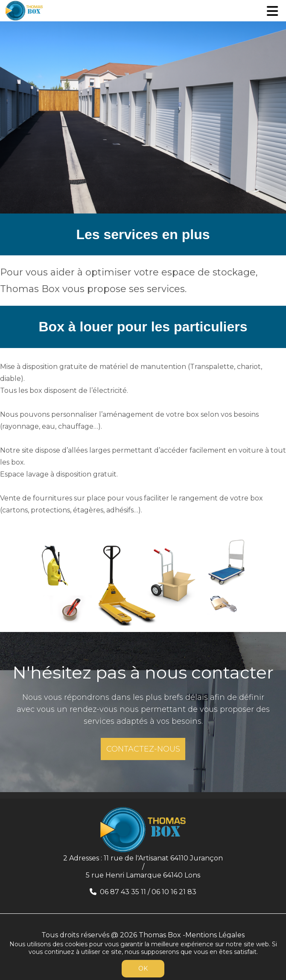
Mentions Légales (215, 935)
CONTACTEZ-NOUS (143, 749)
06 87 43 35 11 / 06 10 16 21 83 (148, 892)
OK (143, 968)
